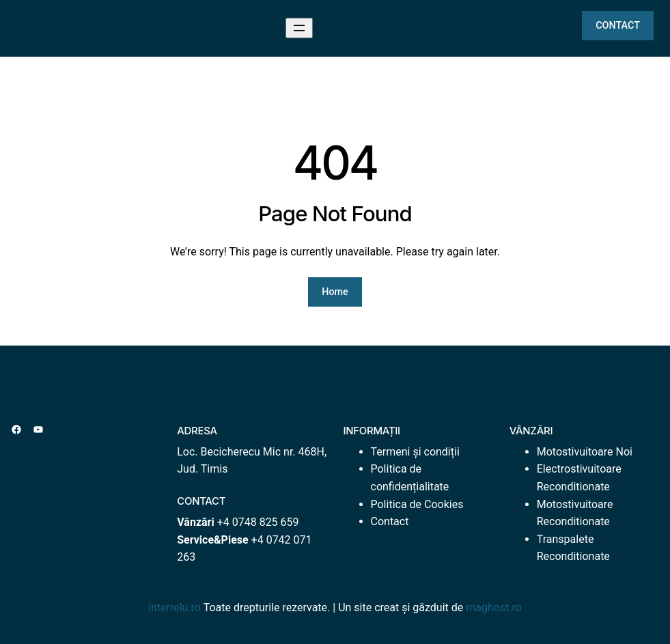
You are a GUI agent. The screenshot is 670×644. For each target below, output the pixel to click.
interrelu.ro (175, 607)
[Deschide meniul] (299, 28)
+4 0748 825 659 (258, 522)
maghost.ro (494, 607)
